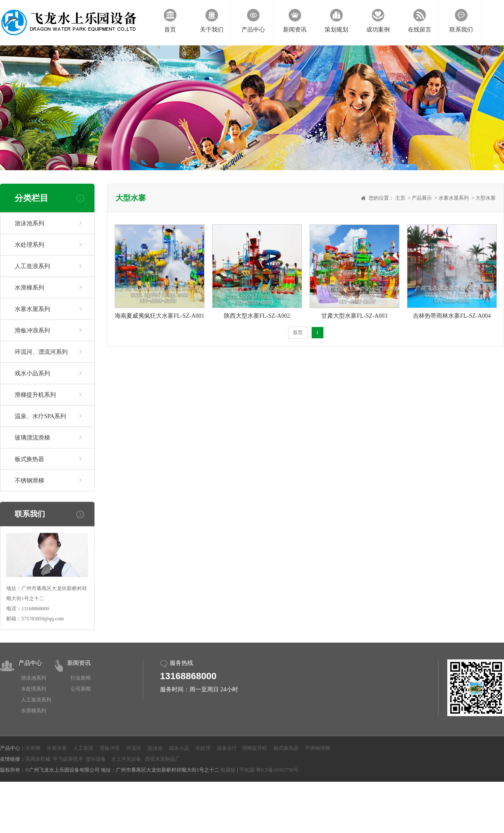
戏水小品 (179, 748)
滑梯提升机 (255, 748)
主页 (400, 198)
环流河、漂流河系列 (41, 352)
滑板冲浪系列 (32, 331)
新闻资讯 (79, 663)
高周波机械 (38, 759)
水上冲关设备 (126, 759)
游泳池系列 (29, 223)
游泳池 (155, 748)
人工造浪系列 (32, 266)
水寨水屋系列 (32, 309)
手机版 (247, 770)
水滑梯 (33, 748)
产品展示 (422, 198)
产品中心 (30, 663)
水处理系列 (29, 245)
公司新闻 (81, 689)
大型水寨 (486, 198)
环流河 (134, 748)
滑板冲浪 (110, 748)
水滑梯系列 (29, 288)
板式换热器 (29, 459)
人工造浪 (83, 748)
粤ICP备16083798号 (277, 770)
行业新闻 (81, 678)
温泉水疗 (227, 748)
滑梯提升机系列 (35, 395)
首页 (298, 332)
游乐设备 (96, 759)
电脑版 (228, 770)
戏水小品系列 (32, 373)
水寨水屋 (57, 748)
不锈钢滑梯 (29, 481)
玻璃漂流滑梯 (32, 438)
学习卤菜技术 (68, 759)
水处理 (203, 748)
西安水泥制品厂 (163, 759)
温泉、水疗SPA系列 (40, 416)
